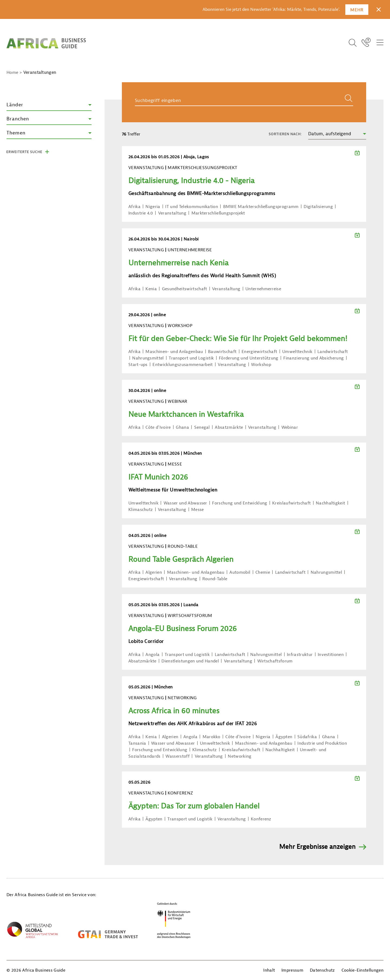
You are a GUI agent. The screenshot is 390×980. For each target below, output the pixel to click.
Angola (152, 655)
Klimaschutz (141, 510)
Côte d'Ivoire (158, 427)
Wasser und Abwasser (185, 503)
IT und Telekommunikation (192, 207)
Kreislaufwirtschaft (291, 503)
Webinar (290, 427)
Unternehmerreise (263, 289)
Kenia (151, 289)
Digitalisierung (318, 207)
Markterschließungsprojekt (218, 213)
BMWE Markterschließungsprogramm (261, 207)
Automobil (240, 572)
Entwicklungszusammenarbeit (183, 365)
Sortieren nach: (285, 134)
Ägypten (284, 737)
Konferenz (261, 819)
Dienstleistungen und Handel (190, 661)
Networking (240, 756)
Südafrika (307, 737)
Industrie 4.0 (141, 213)
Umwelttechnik (297, 352)
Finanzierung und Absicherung (313, 358)
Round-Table (215, 579)
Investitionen (331, 655)
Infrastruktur (300, 655)
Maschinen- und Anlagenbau (174, 352)
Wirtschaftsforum (275, 661)
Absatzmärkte (229, 427)
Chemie (263, 572)
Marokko (212, 737)
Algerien (154, 572)
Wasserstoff (178, 756)
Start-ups (138, 365)
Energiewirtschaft (259, 352)
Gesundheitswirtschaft (185, 289)
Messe (198, 510)
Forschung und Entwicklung (240, 503)
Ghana (182, 427)
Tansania (137, 743)
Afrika (134, 207)
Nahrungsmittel (148, 358)
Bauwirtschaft (222, 352)
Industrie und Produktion (322, 743)
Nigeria (153, 207)
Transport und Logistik (191, 358)
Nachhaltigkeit (330, 503)
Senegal (202, 427)
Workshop (261, 365)
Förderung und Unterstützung (249, 358)
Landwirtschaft (333, 352)
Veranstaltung (172, 213)
